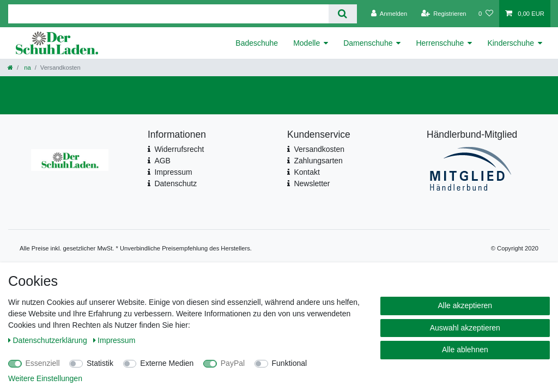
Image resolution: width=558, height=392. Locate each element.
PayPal (233, 363)
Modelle (307, 43)
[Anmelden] (389, 14)
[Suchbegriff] (168, 14)
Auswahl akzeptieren (465, 328)
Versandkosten (319, 149)
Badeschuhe (257, 43)
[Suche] (342, 14)
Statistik (100, 363)
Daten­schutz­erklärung (49, 340)
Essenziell (43, 363)
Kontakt (307, 172)
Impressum (173, 172)
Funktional (290, 363)
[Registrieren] (443, 14)
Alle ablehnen (465, 350)
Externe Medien (167, 363)
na (27, 68)
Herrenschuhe (440, 43)
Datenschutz (175, 183)
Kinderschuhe (511, 43)
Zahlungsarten (318, 161)
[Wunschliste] (486, 14)
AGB (162, 161)
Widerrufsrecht (179, 149)
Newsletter (312, 183)
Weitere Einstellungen (45, 378)
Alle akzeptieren (465, 305)
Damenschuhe (368, 43)
